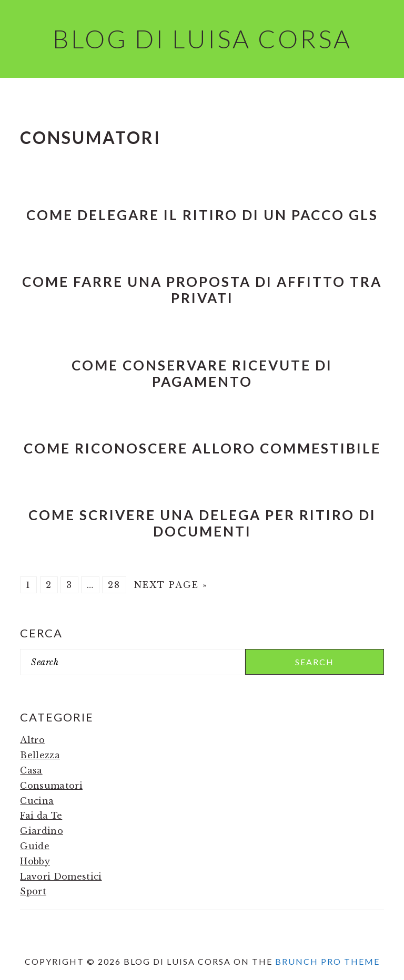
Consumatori (51, 786)
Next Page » (171, 585)
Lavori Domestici (61, 876)
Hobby (35, 861)
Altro (32, 740)
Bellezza (40, 755)
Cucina (37, 801)
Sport (33, 891)
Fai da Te (41, 816)
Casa (31, 770)
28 (114, 585)
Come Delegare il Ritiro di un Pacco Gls (202, 215)
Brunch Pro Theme (327, 961)
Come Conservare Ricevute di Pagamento (202, 373)
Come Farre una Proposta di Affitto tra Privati (202, 290)
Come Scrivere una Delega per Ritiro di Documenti (202, 523)
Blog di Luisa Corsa (202, 39)
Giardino (42, 831)
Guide (35, 846)
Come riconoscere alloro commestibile (202, 448)
